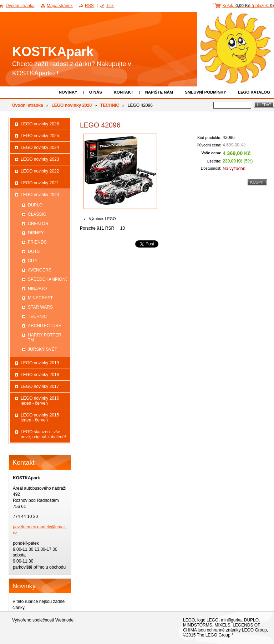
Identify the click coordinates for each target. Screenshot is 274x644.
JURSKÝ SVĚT (42, 349)
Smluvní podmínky (205, 92)
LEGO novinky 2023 (40, 159)
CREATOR (38, 224)
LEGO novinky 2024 (40, 148)
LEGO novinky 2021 (40, 183)
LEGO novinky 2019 (40, 363)
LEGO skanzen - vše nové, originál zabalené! (43, 434)
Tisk (110, 6)
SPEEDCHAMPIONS (47, 279)
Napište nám (159, 92)
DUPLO (35, 205)
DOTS (34, 251)
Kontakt (124, 92)
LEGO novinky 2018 (40, 375)
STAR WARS (40, 307)
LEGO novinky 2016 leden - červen (40, 401)
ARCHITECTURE (45, 326)
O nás (96, 92)
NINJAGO (37, 289)
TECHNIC (110, 105)
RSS (89, 6)
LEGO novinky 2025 (40, 136)
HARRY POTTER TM (45, 338)
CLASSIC (37, 214)
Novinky (68, 92)
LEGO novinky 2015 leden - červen (40, 418)
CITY (33, 261)
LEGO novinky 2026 (40, 124)
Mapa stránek (60, 6)
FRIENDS (37, 242)
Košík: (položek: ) (248, 6)
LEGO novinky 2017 (40, 386)
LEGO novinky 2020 (72, 105)
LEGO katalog (254, 92)
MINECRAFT (40, 298)
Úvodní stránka (28, 105)
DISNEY (36, 233)
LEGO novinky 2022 (40, 171)
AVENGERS (40, 270)
